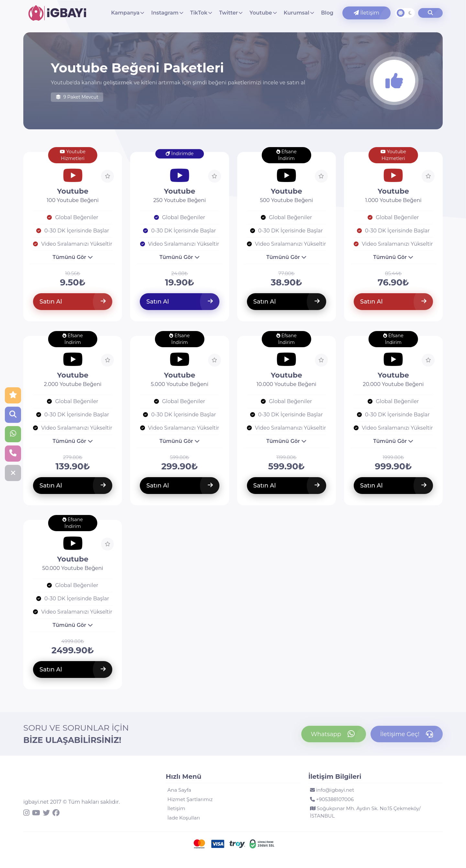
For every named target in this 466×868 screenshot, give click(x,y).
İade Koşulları (184, 818)
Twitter (228, 13)
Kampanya (125, 13)
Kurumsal (297, 13)
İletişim (366, 13)
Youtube (261, 13)
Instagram (165, 13)
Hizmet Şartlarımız (190, 799)
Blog (327, 13)
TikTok (199, 13)
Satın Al (73, 301)
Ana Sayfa (179, 790)
